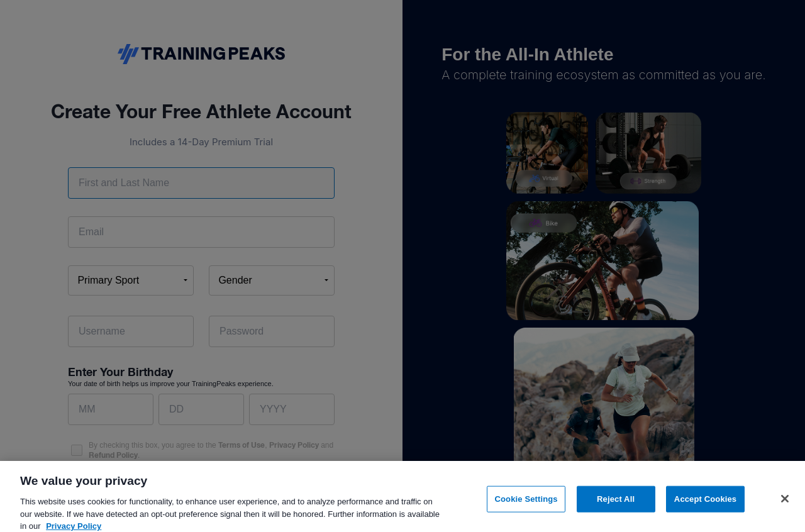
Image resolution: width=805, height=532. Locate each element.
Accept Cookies (705, 505)
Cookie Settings (526, 505)
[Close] (785, 506)
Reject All (616, 505)
